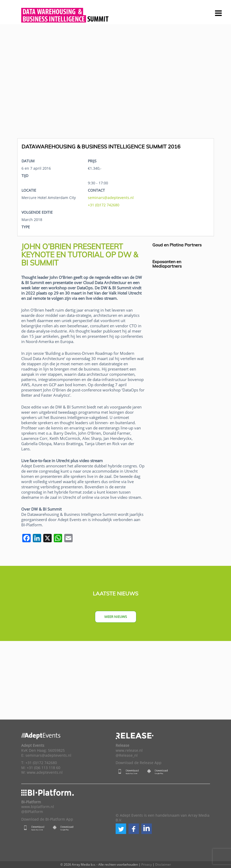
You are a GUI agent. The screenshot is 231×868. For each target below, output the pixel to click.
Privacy (147, 864)
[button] (121, 829)
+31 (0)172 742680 (104, 205)
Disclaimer (163, 864)
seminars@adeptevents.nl (111, 198)
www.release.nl (129, 750)
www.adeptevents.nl (45, 772)
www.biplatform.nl (38, 807)
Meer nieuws (116, 617)
